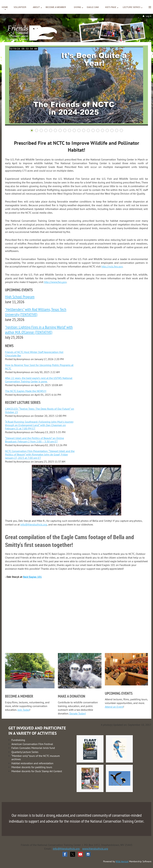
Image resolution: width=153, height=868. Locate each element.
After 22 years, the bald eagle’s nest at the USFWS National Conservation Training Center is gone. (39, 380)
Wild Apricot (122, 861)
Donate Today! (78, 713)
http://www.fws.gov (55, 282)
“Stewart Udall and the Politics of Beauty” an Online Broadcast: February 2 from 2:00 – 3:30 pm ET (35, 440)
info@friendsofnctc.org (34, 524)
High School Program (20, 297)
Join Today (23, 710)
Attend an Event (114, 707)
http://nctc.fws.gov (112, 266)
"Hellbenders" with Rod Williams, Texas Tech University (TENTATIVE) (36, 312)
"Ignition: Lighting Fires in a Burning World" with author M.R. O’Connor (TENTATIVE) (39, 330)
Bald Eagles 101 (32, 577)
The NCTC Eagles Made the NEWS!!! (26, 391)
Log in (149, 16)
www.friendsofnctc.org (95, 849)
